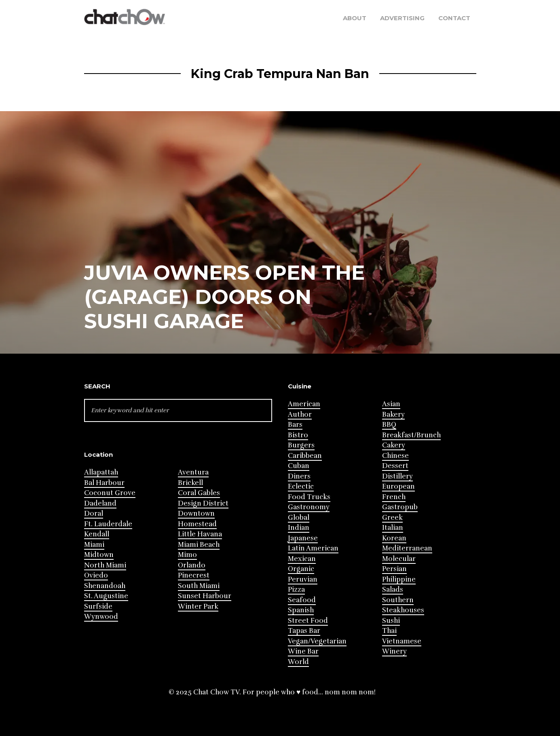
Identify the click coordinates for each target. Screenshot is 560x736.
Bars (295, 425)
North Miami (105, 565)
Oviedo (96, 575)
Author (300, 414)
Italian (393, 528)
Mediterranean (407, 548)
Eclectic (301, 486)
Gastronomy (309, 507)
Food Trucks (309, 497)
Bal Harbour (104, 483)
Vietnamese (402, 641)
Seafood (302, 600)
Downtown (196, 514)
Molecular (399, 559)
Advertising (402, 18)
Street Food (308, 621)
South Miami (199, 586)
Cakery (394, 445)
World (298, 662)
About (355, 18)
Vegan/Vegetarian (317, 641)
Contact (454, 18)
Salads (393, 589)
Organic (301, 569)
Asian (391, 404)
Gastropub (400, 507)
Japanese (303, 538)
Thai (389, 631)
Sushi (391, 621)
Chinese (395, 456)
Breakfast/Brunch (411, 435)
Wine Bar (303, 651)
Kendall (97, 534)
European (398, 486)
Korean (394, 538)
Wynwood (101, 617)
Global (299, 518)
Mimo (187, 555)
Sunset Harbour (205, 596)
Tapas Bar (304, 631)
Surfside (98, 606)
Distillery (397, 476)
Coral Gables (199, 493)
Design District (203, 503)
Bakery (393, 414)
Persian (394, 569)
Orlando (192, 565)
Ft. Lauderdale (108, 524)
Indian (299, 528)
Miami (94, 545)
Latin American (313, 548)
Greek (392, 518)
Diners (299, 476)
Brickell (190, 483)
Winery (394, 651)
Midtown (99, 555)
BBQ (389, 425)
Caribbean (305, 456)
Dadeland (100, 503)
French (394, 497)
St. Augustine (106, 596)
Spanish (301, 610)
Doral (94, 514)
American (304, 404)
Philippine (399, 579)
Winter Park (198, 606)
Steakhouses (403, 610)
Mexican (302, 559)
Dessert (395, 466)
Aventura (193, 472)
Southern (398, 600)
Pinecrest (194, 575)
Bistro (298, 435)
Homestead (197, 524)
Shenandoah (105, 586)
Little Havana (200, 534)
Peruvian (303, 579)
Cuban (299, 466)
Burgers (301, 445)
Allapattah (101, 472)
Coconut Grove (110, 493)
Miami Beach (199, 545)
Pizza (296, 589)
